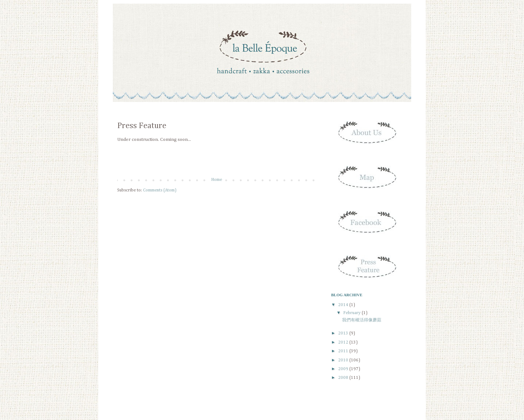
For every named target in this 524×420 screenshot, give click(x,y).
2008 (344, 378)
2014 (344, 305)
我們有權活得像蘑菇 (362, 320)
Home (217, 180)
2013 (344, 333)
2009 (344, 369)
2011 (344, 351)
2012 (344, 342)
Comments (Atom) (160, 190)
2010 (344, 360)
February (352, 313)
